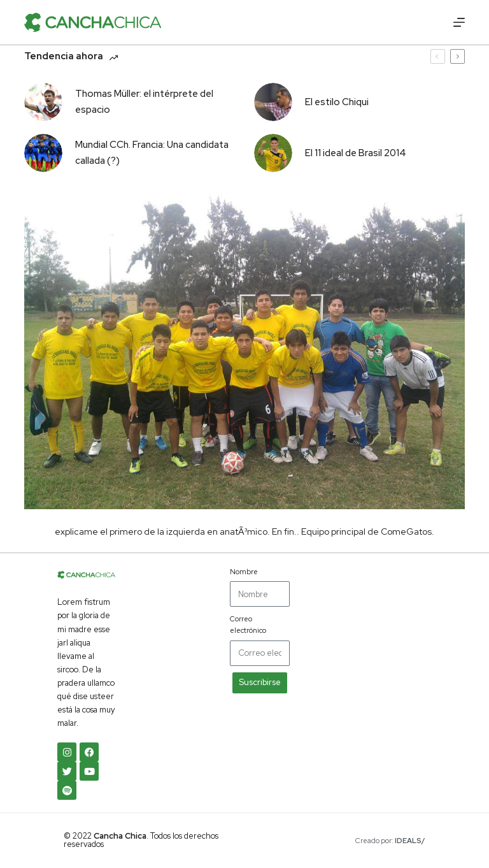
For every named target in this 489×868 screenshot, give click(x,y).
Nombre (244, 572)
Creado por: (390, 841)
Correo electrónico (248, 625)
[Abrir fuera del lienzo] (459, 22)
